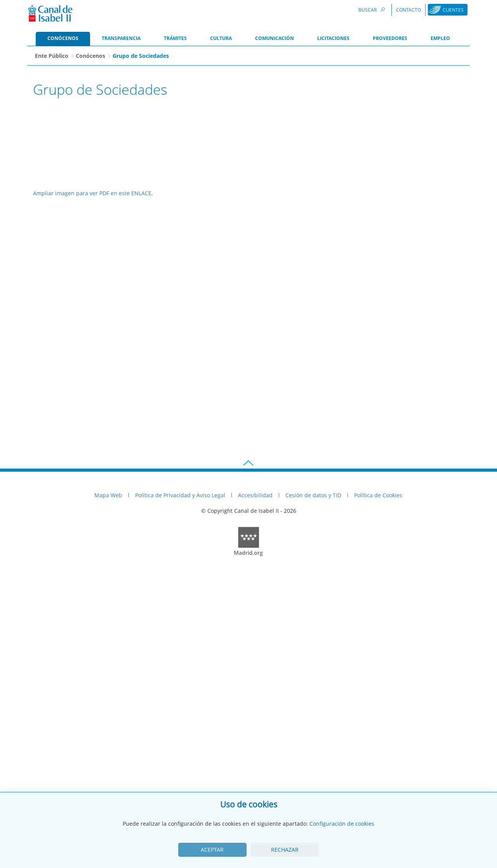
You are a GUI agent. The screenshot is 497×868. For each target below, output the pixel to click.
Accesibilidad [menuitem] (255, 783)
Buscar (373, 10)
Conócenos (90, 56)
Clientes (453, 10)
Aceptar (212, 850)
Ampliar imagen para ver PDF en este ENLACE (92, 481)
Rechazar (285, 850)
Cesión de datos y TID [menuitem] (313, 783)
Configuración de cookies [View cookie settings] (342, 824)
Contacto (408, 10)
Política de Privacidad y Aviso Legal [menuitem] (180, 783)
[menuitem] (63, 39)
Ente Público (52, 56)
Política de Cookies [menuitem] (378, 783)
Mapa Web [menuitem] (108, 783)
